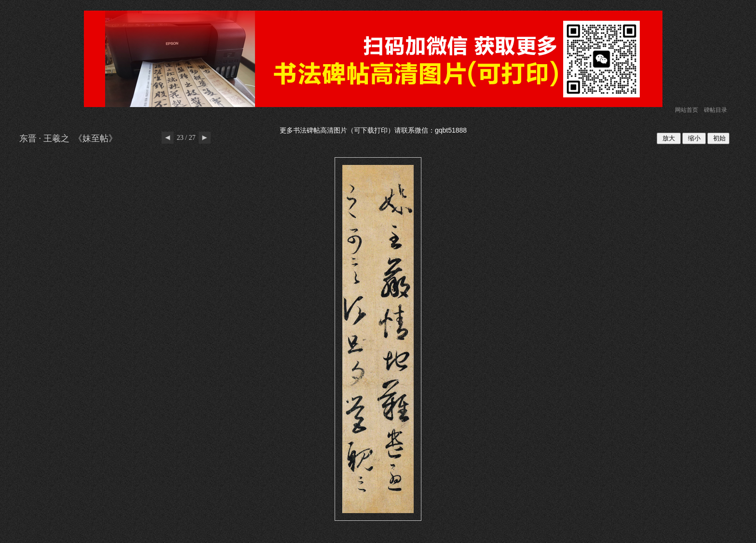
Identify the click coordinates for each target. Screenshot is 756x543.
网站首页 (687, 110)
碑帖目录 (715, 110)
